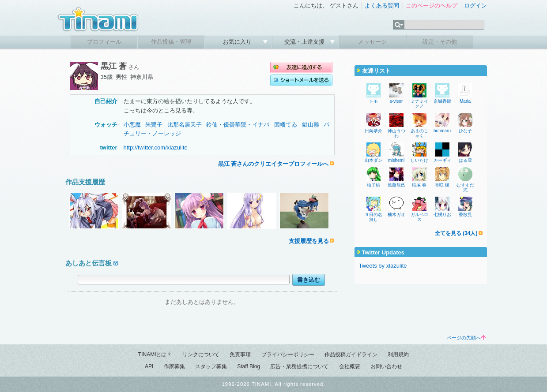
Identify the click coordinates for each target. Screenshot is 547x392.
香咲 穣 (442, 185)
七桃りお (442, 215)
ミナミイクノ (419, 104)
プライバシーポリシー (288, 355)
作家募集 (174, 366)
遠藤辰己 (396, 185)
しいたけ (419, 160)
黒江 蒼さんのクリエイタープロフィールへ (273, 164)
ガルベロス (419, 217)
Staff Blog (249, 366)
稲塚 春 (419, 185)
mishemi (396, 160)
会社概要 (350, 366)
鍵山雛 (311, 125)
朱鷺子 (154, 125)
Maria (465, 101)
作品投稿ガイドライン (351, 355)
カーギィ (442, 160)
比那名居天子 (185, 125)
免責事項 (240, 355)
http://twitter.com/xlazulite (156, 147)
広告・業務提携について (299, 366)
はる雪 (465, 160)
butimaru (442, 131)
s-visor (396, 101)
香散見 (465, 215)
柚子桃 (373, 185)
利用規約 (398, 355)
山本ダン (373, 160)
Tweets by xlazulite (383, 266)
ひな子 (465, 131)
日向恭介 (373, 131)
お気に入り (238, 42)
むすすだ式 (465, 187)
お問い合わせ (386, 366)
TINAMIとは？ (155, 355)
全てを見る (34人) (456, 233)
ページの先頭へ (466, 338)
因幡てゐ (286, 125)
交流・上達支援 (305, 42)
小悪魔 (132, 125)
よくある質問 (382, 6)
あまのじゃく (419, 133)
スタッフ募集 (211, 366)
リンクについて (201, 355)
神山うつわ (396, 133)
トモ (373, 101)
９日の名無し (373, 217)
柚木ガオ (396, 215)
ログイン (475, 6)
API (149, 366)
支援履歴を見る (309, 241)
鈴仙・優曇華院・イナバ (238, 125)
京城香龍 (442, 101)
